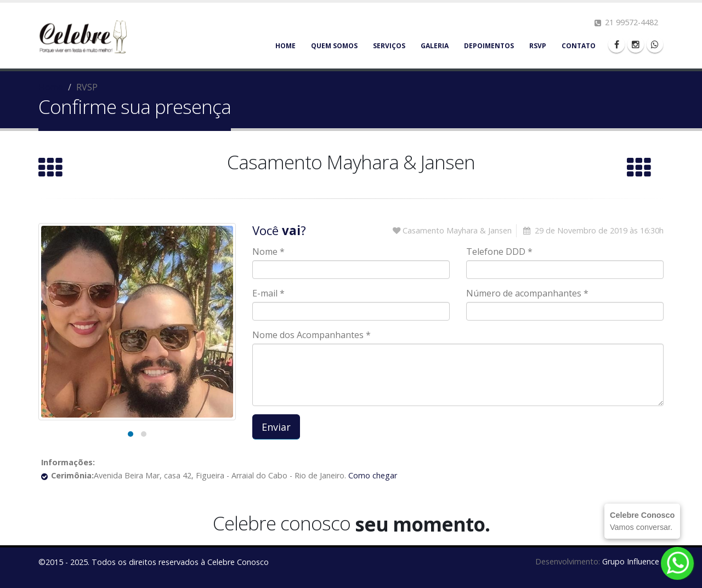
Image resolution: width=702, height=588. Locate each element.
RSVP (538, 46)
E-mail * (268, 293)
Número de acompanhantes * (527, 293)
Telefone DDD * (499, 252)
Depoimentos (489, 46)
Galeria (435, 46)
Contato (579, 46)
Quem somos (334, 46)
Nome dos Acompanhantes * (312, 335)
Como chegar (372, 475)
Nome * (268, 252)
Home (285, 46)
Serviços (389, 46)
